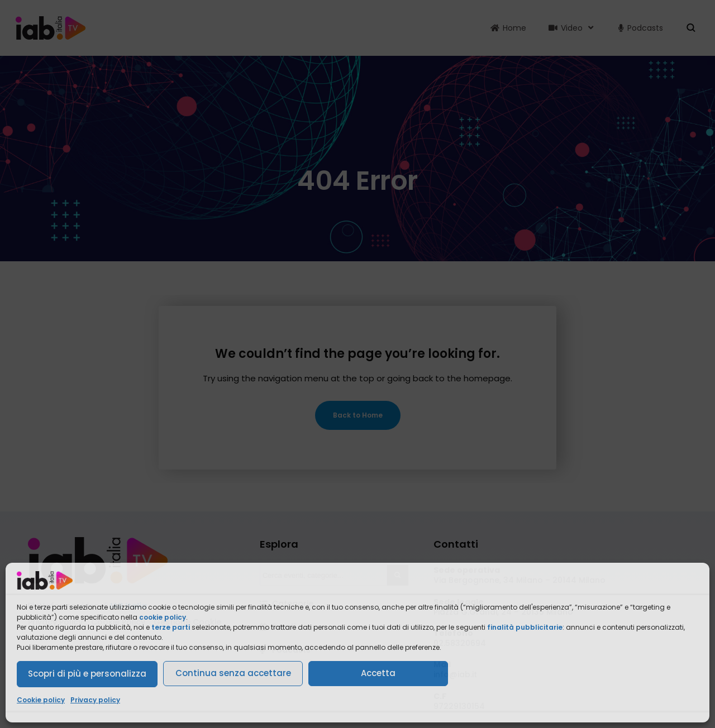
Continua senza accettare (233, 673)
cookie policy (163, 617)
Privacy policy (95, 700)
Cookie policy (41, 700)
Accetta (378, 673)
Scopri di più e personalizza (87, 674)
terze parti (171, 627)
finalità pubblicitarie (525, 627)
